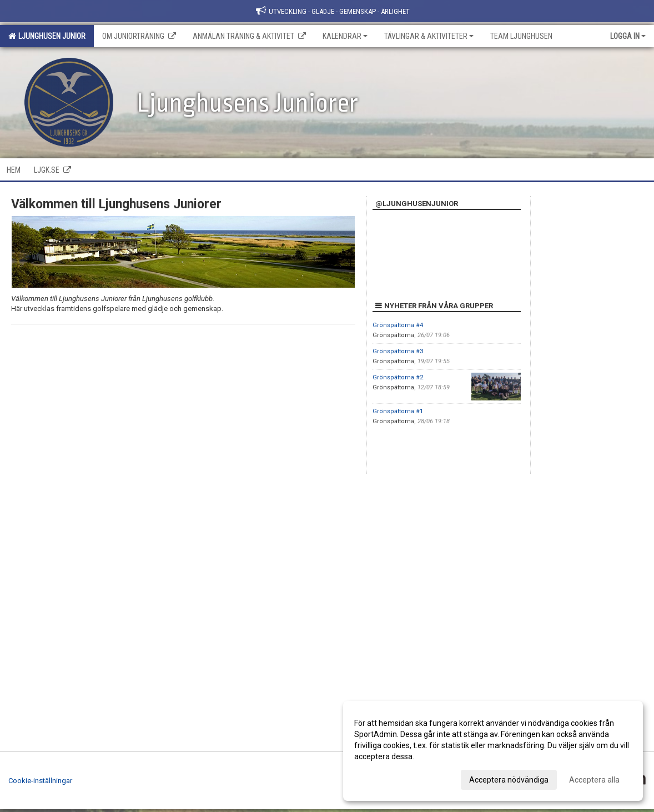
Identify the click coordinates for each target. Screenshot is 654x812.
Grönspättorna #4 (398, 325)
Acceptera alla (594, 780)
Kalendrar (345, 36)
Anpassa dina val (384, 778)
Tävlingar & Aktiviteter (429, 36)
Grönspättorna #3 (398, 351)
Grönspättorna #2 (398, 377)
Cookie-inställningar (40, 781)
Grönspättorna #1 (398, 411)
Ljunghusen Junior (47, 36)
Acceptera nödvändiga (509, 780)
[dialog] (493, 751)
